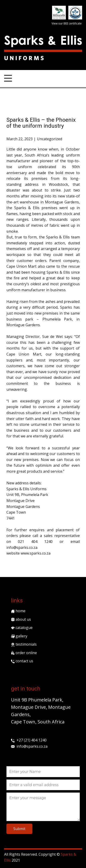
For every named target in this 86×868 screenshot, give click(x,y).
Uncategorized (50, 139)
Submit (19, 829)
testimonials (24, 644)
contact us (22, 661)
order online (24, 653)
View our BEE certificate (67, 23)
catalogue (22, 628)
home (18, 611)
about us (21, 619)
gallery (19, 636)
